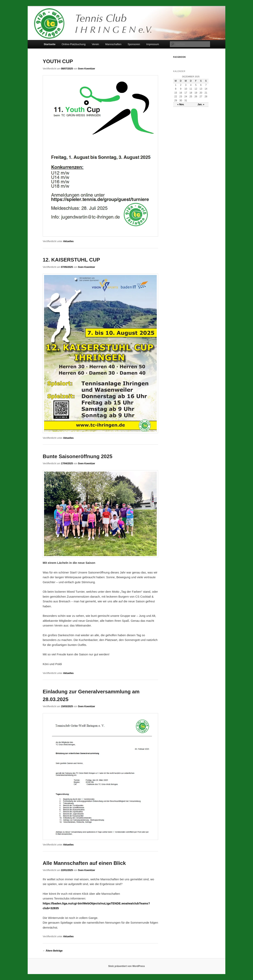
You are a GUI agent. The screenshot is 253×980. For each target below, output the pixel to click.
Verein (95, 44)
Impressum (153, 44)
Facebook (180, 57)
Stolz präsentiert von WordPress (126, 966)
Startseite (50, 44)
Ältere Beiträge (53, 951)
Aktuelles (68, 241)
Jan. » (201, 104)
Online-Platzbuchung (74, 44)
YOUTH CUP (58, 61)
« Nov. (181, 104)
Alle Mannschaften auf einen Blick (84, 863)
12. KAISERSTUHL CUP (71, 260)
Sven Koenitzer (87, 69)
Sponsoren (134, 44)
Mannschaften (113, 44)
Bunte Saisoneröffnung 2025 (78, 456)
